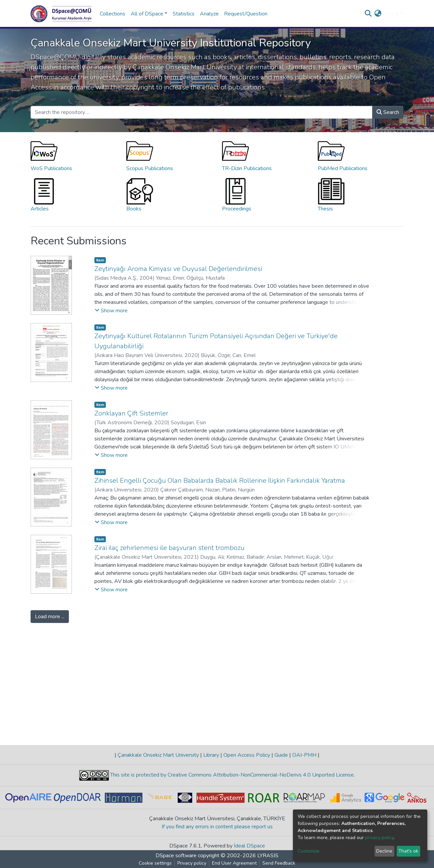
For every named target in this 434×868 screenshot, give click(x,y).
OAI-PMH (304, 755)
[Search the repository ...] (202, 112)
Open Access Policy (247, 755)
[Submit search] (368, 14)
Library (211, 755)
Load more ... (50, 617)
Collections (113, 14)
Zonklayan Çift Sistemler (131, 413)
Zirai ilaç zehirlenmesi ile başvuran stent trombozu (169, 548)
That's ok (408, 851)
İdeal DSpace (249, 846)
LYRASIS (268, 856)
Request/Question (246, 14)
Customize (309, 851)
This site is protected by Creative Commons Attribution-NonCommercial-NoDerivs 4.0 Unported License (231, 775)
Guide (281, 755)
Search (388, 112)
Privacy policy (192, 863)
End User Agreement (234, 863)
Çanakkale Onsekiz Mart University (158, 755)
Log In (392, 14)
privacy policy (379, 838)
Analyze (209, 14)
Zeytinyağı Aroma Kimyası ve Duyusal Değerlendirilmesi (178, 269)
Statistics (184, 14)
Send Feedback (279, 863)
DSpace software (176, 856)
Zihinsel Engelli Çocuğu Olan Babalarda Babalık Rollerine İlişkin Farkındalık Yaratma (220, 481)
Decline (384, 851)
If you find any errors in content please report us (217, 827)
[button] (378, 14)
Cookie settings (155, 863)
